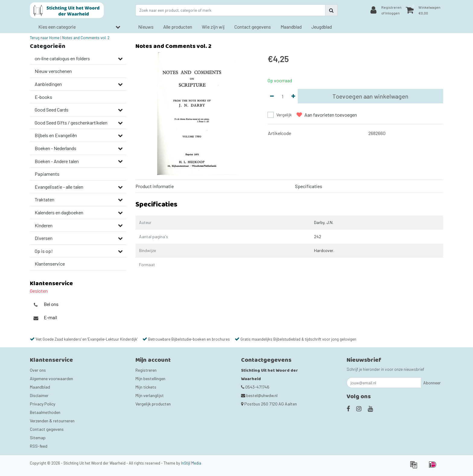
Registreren (146, 370)
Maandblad (40, 387)
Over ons (38, 370)
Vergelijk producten (153, 404)
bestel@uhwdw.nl (259, 395)
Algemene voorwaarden (51, 378)
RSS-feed (39, 446)
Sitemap (38, 438)
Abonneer (432, 383)
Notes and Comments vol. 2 (86, 38)
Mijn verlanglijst (150, 395)
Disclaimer (39, 395)
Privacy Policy (43, 404)
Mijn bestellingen (150, 378)
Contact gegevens (47, 429)
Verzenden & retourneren (52, 421)
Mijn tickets (146, 387)
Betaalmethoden (45, 412)
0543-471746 (255, 387)
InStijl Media (191, 463)
